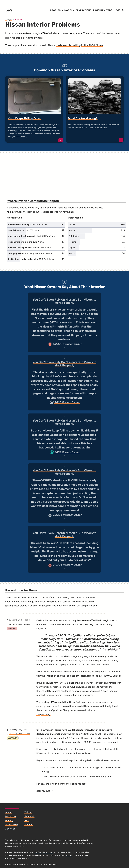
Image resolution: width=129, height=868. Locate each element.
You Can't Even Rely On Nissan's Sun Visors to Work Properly (64, 301)
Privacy (9, 821)
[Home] (9, 10)
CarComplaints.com (87, 606)
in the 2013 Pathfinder (30, 248)
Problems (57, 10)
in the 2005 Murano (25, 230)
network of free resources (36, 840)
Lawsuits (99, 10)
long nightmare (108, 683)
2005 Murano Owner (67, 402)
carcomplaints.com (19, 624)
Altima (30, 38)
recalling (94, 676)
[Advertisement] (65, 172)
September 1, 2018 (19, 620)
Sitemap (29, 825)
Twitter (28, 812)
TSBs (109, 10)
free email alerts (60, 606)
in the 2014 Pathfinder (32, 236)
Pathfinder (74, 236)
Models (69, 10)
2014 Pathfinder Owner (67, 344)
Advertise (10, 829)
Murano (72, 230)
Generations (83, 10)
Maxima (72, 242)
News (117, 10)
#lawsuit (13, 738)
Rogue (72, 248)
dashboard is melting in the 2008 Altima (80, 45)
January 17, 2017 (19, 730)
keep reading (45, 714)
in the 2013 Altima (26, 242)
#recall (12, 629)
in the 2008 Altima (28, 225)
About (9, 812)
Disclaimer (11, 816)
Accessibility (12, 825)
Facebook (29, 816)
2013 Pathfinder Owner (67, 515)
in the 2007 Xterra (30, 253)
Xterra (72, 253)
